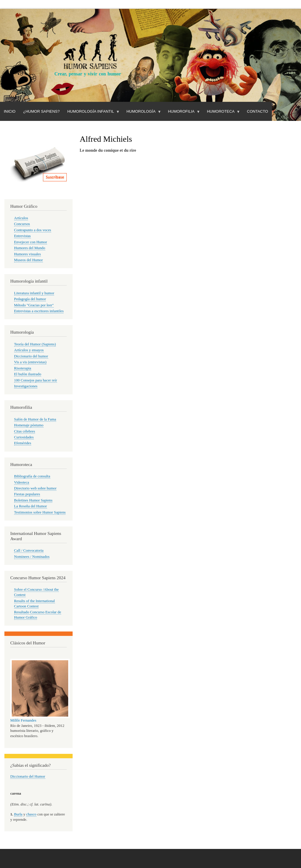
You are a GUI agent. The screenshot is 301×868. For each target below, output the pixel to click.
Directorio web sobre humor (35, 488)
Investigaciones (26, 386)
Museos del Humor (29, 260)
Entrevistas (22, 236)
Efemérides (23, 443)
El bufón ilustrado (28, 374)
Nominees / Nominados (32, 557)
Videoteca (22, 482)
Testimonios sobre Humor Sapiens (40, 512)
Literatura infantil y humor (34, 293)
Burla (18, 814)
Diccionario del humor (31, 356)
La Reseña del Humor (31, 506)
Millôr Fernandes (23, 720)
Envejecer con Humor (31, 242)
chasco (31, 814)
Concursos (22, 224)
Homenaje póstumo (29, 425)
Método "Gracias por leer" (34, 305)
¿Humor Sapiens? (41, 111)
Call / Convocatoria (29, 550)
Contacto (257, 111)
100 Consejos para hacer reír (36, 380)
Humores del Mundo (30, 248)
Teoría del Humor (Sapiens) (35, 344)
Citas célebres (25, 431)
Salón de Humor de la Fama (35, 419)
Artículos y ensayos (29, 350)
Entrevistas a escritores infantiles (39, 311)
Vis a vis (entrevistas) (30, 362)
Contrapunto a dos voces (33, 230)
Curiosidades (24, 437)
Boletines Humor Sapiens (33, 500)
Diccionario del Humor (28, 776)
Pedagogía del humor (30, 299)
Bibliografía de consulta (32, 476)
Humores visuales (27, 254)
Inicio (10, 111)
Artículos (21, 218)
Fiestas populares (27, 494)
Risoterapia (23, 368)
